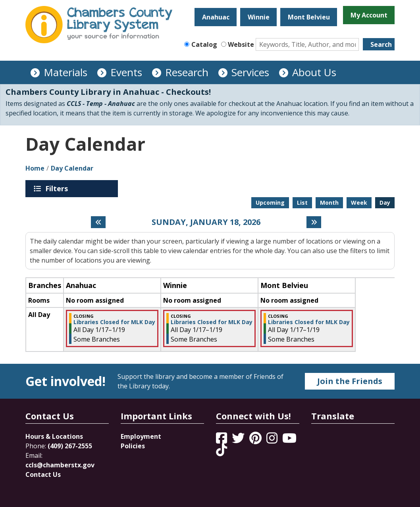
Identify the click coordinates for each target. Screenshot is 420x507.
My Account (369, 15)
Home (35, 168)
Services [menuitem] (250, 72)
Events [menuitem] (126, 72)
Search (381, 44)
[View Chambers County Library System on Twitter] (239, 440)
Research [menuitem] (187, 72)
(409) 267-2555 (70, 446)
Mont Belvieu (309, 17)
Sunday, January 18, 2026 (206, 222)
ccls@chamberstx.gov (60, 465)
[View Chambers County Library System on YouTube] (289, 440)
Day (385, 203)
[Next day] (314, 222)
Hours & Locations (54, 436)
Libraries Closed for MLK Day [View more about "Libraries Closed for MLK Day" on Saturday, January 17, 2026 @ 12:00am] (114, 322)
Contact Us (43, 474)
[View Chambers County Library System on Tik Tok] (222, 450)
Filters (58, 188)
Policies (133, 446)
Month (329, 203)
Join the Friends (350, 381)
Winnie (259, 17)
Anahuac (216, 17)
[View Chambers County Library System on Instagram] (273, 440)
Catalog (204, 44)
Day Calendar (72, 168)
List (302, 203)
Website (241, 44)
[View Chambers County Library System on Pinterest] (256, 440)
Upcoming (270, 203)
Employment (141, 436)
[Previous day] (98, 222)
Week (359, 203)
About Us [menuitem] (314, 72)
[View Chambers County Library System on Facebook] (222, 440)
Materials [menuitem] (66, 72)
